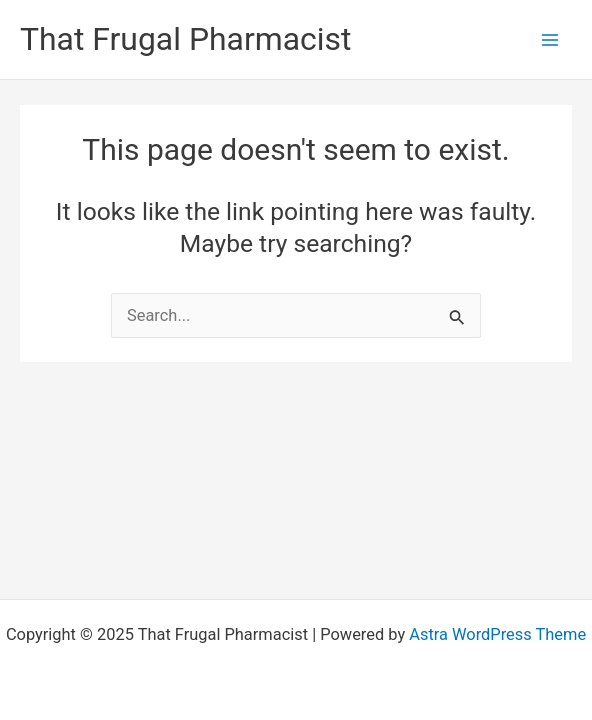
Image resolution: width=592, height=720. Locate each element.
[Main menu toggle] (549, 39)
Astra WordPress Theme (497, 634)
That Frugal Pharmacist (185, 39)
